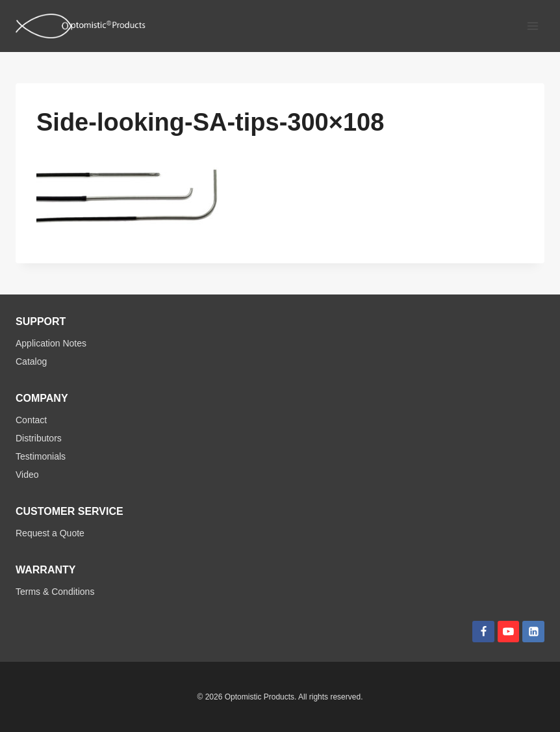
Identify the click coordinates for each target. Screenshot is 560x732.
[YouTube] (509, 632)
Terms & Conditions (55, 592)
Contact (31, 420)
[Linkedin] (533, 632)
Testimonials (41, 456)
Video (27, 475)
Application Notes (51, 343)
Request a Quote (50, 533)
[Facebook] (483, 632)
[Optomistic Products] (81, 26)
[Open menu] (532, 26)
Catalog (31, 361)
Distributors (39, 438)
